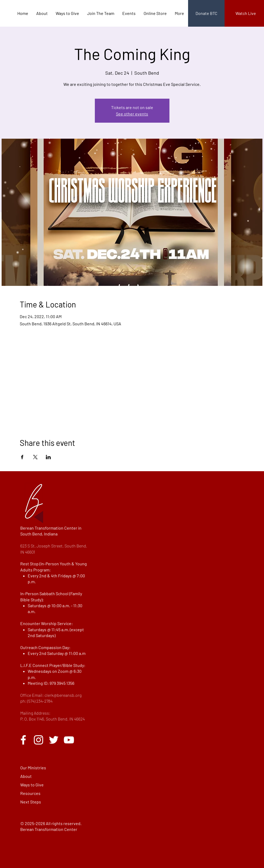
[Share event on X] (35, 457)
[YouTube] (69, 740)
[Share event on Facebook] (22, 457)
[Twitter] (54, 740)
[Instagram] (38, 740)
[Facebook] (23, 740)
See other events (132, 114)
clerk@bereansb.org (63, 695)
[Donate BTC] (206, 13)
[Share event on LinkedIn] (48, 457)
